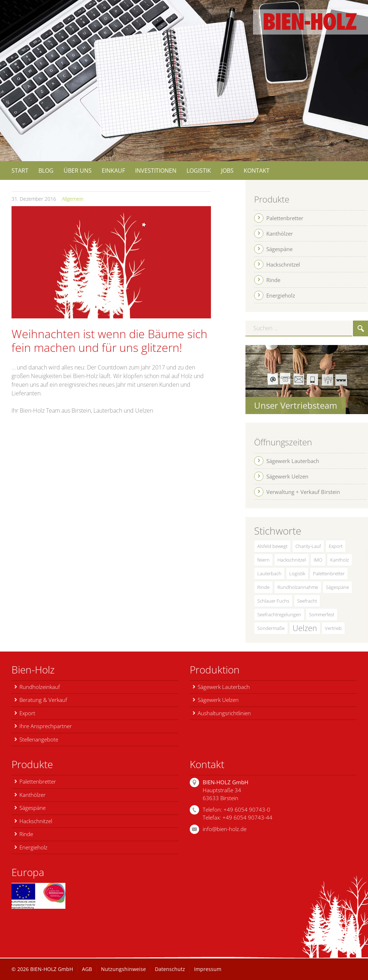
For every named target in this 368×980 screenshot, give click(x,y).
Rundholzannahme (298, 587)
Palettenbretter (329, 573)
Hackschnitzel (292, 560)
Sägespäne (337, 587)
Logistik (297, 573)
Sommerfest (322, 614)
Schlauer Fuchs (273, 601)
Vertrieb (333, 628)
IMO (318, 560)
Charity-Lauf (308, 546)
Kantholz (340, 560)
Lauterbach (269, 573)
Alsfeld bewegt (272, 546)
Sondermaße (271, 628)
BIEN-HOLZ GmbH (52, 969)
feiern (263, 560)
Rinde (263, 587)
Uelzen (305, 628)
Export (336, 546)
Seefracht (307, 601)
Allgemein (73, 199)
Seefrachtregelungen (279, 614)
